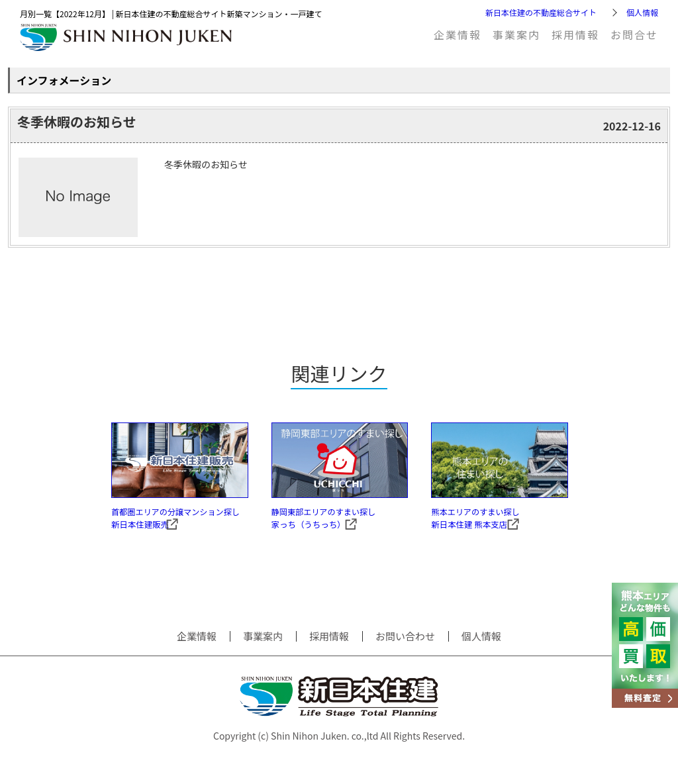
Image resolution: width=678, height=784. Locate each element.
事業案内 (516, 34)
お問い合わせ (405, 652)
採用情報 (575, 34)
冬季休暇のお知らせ (77, 122)
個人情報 (642, 12)
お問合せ (634, 34)
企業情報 (458, 34)
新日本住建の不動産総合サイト (541, 12)
